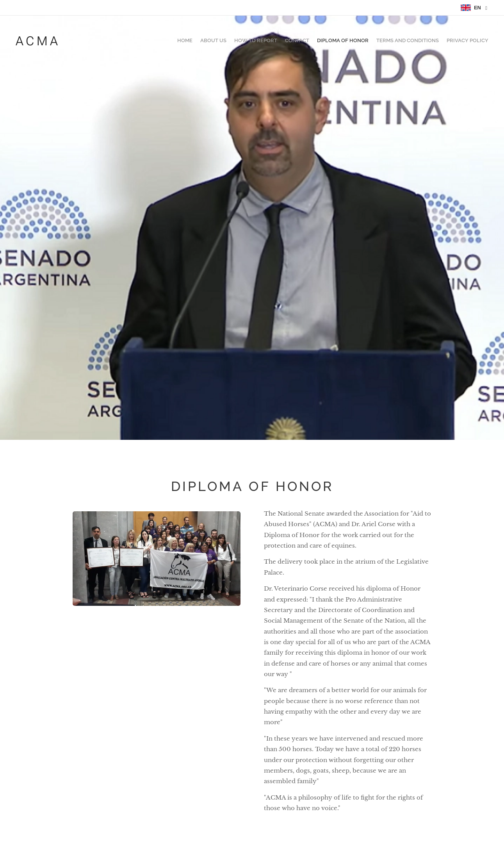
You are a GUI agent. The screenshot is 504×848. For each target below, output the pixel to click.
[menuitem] (443, 41)
